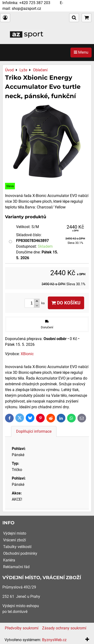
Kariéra (9, 560)
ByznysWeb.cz (54, 640)
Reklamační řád (16, 567)
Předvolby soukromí (22, 628)
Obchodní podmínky (20, 553)
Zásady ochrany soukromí (64, 628)
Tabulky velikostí (17, 547)
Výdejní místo (15, 533)
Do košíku (66, 303)
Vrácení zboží (15, 540)
